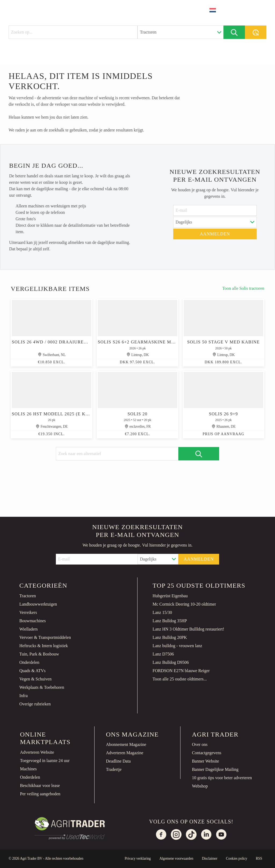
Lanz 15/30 (162, 612)
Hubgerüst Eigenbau (170, 596)
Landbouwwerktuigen (38, 604)
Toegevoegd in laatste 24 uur (45, 761)
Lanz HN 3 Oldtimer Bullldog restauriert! (188, 629)
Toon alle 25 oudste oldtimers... (180, 679)
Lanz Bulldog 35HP (170, 621)
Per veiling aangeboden (40, 794)
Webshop (200, 786)
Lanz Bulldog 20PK (170, 637)
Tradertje (114, 769)
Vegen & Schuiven (35, 679)
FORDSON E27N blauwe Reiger (181, 671)
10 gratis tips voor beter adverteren (222, 778)
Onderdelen (29, 662)
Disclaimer (210, 858)
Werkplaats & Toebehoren (42, 687)
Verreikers (28, 612)
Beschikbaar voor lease (40, 785)
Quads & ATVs (32, 671)
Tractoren (28, 596)
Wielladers (29, 629)
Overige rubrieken (35, 704)
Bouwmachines (33, 621)
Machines (28, 769)
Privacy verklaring (138, 858)
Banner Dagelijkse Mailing (215, 769)
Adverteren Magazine (125, 753)
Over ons (200, 744)
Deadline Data (118, 761)
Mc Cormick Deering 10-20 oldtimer (184, 604)
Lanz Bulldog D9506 (171, 662)
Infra (23, 696)
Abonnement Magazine (126, 744)
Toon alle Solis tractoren (243, 288)
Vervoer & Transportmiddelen (45, 637)
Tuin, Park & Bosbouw (39, 654)
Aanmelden (215, 234)
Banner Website (206, 761)
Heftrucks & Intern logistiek (44, 646)
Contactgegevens (207, 753)
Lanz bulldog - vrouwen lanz (177, 646)
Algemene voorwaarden (176, 858)
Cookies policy (236, 858)
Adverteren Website (37, 752)
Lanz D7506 (163, 654)
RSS (259, 858)
